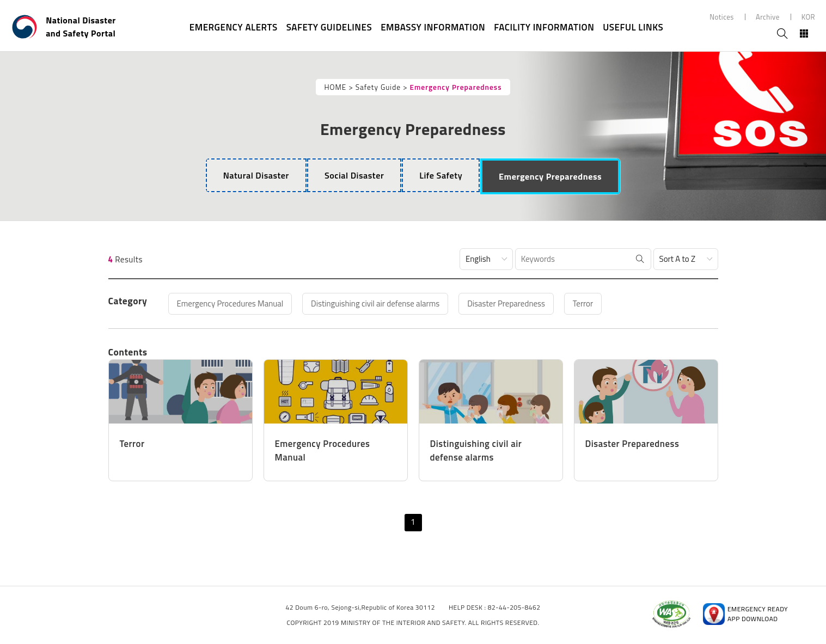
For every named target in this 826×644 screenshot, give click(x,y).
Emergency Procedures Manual (230, 303)
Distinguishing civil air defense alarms (375, 303)
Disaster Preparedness (506, 303)
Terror (583, 303)
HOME (335, 87)
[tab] (256, 175)
